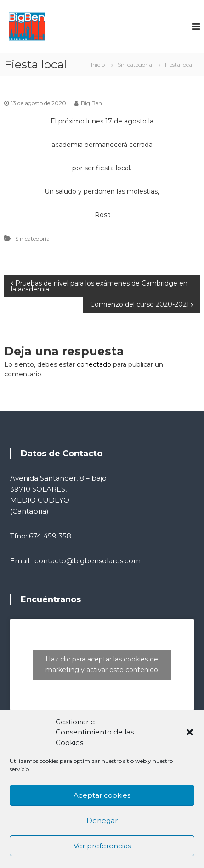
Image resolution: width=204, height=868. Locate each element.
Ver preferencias (102, 846)
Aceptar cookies (102, 795)
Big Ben (91, 103)
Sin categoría (135, 64)
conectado (94, 364)
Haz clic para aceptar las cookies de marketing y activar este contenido (102, 664)
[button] (190, 732)
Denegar (102, 820)
